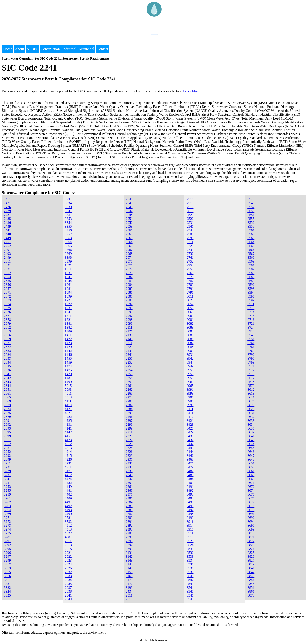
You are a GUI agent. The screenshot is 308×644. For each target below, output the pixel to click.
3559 (251, 226)
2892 (7, 424)
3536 (190, 568)
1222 (68, 304)
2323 (129, 444)
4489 (68, 498)
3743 (251, 335)
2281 (129, 401)
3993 (190, 393)
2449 (7, 238)
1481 (68, 378)
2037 (68, 588)
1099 (68, 296)
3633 (251, 421)
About (20, 49)
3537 (190, 572)
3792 (251, 355)
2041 (68, 595)
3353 (68, 219)
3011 (190, 296)
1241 (68, 312)
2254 (129, 370)
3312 (7, 564)
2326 (129, 452)
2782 (190, 281)
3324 (7, 591)
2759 (190, 269)
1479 (68, 374)
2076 (129, 265)
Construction (50, 49)
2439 (7, 226)
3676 (251, 498)
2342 (129, 479)
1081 (68, 289)
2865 (7, 397)
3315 (7, 572)
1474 (68, 366)
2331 (129, 459)
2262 (129, 390)
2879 (7, 417)
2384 (129, 502)
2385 (129, 506)
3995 (190, 397)
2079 (129, 273)
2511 (129, 595)
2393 (129, 529)
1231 (68, 308)
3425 (190, 428)
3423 (190, 424)
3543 (190, 584)
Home (8, 49)
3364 (68, 242)
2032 (68, 572)
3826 (251, 557)
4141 (68, 428)
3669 (251, 479)
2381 (129, 498)
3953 (190, 374)
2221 (129, 347)
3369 (68, 254)
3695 (251, 525)
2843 (7, 382)
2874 (7, 409)
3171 (129, 580)
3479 (190, 467)
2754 (190, 265)
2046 (129, 207)
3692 (251, 518)
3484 (190, 479)
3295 (7, 549)
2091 (129, 300)
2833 (7, 358)
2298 (129, 424)
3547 (190, 599)
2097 (129, 316)
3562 (251, 234)
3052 (190, 304)
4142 (68, 432)
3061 (190, 312)
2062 (129, 234)
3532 (190, 553)
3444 (190, 452)
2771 (190, 277)
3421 (190, 421)
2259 (129, 382)
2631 (7, 269)
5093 (68, 390)
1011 (68, 269)
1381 (68, 324)
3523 (190, 541)
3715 (251, 316)
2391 (129, 522)
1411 (68, 335)
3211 (7, 463)
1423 (68, 343)
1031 (68, 273)
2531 (190, 223)
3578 (251, 382)
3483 (190, 475)
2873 (7, 405)
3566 (251, 250)
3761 (251, 343)
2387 (129, 514)
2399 (129, 549)
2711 (190, 242)
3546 (190, 595)
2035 (68, 584)
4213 (68, 448)
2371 (129, 494)
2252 (129, 362)
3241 (7, 479)
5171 (68, 471)
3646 (251, 452)
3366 (68, 250)
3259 (7, 494)
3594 (251, 292)
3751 (251, 339)
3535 (190, 564)
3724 (251, 327)
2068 (129, 254)
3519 (190, 537)
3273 (7, 525)
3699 (251, 529)
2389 (129, 518)
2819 (7, 339)
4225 (68, 421)
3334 (68, 203)
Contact (103, 49)
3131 (129, 553)
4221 (68, 413)
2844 (7, 386)
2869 (7, 401)
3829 (251, 564)
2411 (7, 199)
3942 (190, 358)
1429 (68, 347)
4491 (68, 502)
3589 (251, 281)
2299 (129, 428)
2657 (7, 289)
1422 (68, 339)
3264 (7, 510)
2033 (68, 576)
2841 (7, 374)
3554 (251, 215)
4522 (68, 533)
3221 (7, 467)
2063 (129, 238)
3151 (129, 572)
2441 (7, 230)
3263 (7, 506)
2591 (190, 234)
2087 (129, 296)
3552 (251, 207)
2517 (190, 207)
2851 (7, 390)
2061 (129, 230)
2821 (7, 343)
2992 (7, 456)
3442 (190, 444)
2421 (7, 203)
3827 (251, 560)
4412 (68, 475)
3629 (251, 409)
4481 (68, 490)
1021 (68, 265)
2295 (129, 413)
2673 (7, 300)
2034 (68, 580)
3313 (7, 568)
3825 (251, 553)
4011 (68, 393)
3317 (7, 580)
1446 (68, 355)
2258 (129, 378)
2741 (190, 257)
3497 (190, 510)
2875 (7, 413)
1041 (68, 277)
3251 (7, 483)
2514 (190, 199)
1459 (68, 362)
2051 (129, 219)
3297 (7, 557)
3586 (251, 277)
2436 (7, 223)
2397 (129, 545)
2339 (129, 471)
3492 (190, 490)
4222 (68, 417)
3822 (251, 541)
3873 (251, 595)
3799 (251, 362)
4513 (68, 529)
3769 (251, 351)
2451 (7, 242)
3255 (7, 490)
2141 (129, 339)
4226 (68, 459)
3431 (190, 436)
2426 (7, 207)
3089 (190, 351)
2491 (7, 250)
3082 (190, 324)
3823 (251, 545)
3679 (251, 510)
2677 (7, 316)
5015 (68, 386)
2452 (7, 246)
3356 (68, 230)
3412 (190, 417)
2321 (129, 436)
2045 (129, 203)
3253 (7, 487)
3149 (129, 568)
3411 (190, 413)
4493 (68, 510)
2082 (129, 277)
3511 (190, 533)
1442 (68, 351)
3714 (251, 312)
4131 (68, 424)
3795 (251, 358)
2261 (129, 386)
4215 (68, 456)
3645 (251, 448)
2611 (7, 261)
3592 (251, 285)
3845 (251, 584)
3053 (190, 308)
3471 (190, 463)
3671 (251, 483)
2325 (129, 448)
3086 (190, 339)
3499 (190, 518)
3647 (251, 456)
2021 (68, 553)
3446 (190, 456)
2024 (68, 564)
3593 (251, 289)
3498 (190, 514)
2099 (129, 324)
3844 (251, 580)
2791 (190, 289)
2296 (129, 417)
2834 (7, 362)
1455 (68, 358)
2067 (129, 250)
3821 (251, 537)
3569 (251, 261)
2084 (129, 285)
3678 (251, 506)
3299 (7, 560)
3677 (251, 502)
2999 (7, 459)
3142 (129, 557)
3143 (129, 560)
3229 (7, 471)
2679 (7, 324)
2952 (7, 452)
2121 (129, 331)
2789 (190, 285)
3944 (190, 362)
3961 (190, 382)
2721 (190, 246)
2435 (7, 219)
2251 (129, 358)
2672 (7, 296)
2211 (129, 343)
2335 (129, 463)
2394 (129, 533)
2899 (7, 436)
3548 (251, 199)
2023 (68, 560)
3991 (190, 390)
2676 (7, 312)
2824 (7, 355)
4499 (68, 514)
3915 (190, 529)
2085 (129, 289)
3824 (251, 549)
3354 (68, 223)
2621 (7, 265)
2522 (190, 219)
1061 (68, 285)
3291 (7, 541)
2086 (129, 292)
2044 (129, 199)
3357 (68, 234)
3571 (251, 366)
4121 (68, 409)
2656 (7, 285)
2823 (7, 351)
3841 (251, 568)
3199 (129, 588)
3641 (251, 436)
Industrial (69, 49)
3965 (190, 386)
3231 (7, 475)
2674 (7, 304)
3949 (190, 366)
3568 (251, 257)
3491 (190, 487)
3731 (68, 518)
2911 (7, 440)
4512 (68, 525)
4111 (68, 401)
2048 (129, 215)
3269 (7, 514)
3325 (7, 595)
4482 (68, 494)
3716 (251, 320)
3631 (251, 413)
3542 (190, 580)
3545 (190, 591)
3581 (251, 265)
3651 (251, 463)
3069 (190, 316)
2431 (7, 215)
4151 (68, 436)
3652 (251, 467)
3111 (190, 409)
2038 (68, 591)
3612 (251, 390)
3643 (251, 440)
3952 (7, 444)
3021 (190, 300)
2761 (190, 273)
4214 (68, 452)
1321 (68, 320)
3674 (251, 490)
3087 (190, 343)
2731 (190, 250)
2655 (7, 281)
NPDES (32, 49)
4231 (68, 463)
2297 (129, 421)
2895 (7, 432)
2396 (129, 541)
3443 (190, 448)
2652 (7, 273)
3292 (7, 545)
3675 (251, 494)
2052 (129, 223)
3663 (251, 475)
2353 (129, 483)
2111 (129, 327)
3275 (7, 533)
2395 (129, 537)
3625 (251, 405)
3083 (190, 327)
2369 (129, 490)
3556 (251, 223)
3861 (251, 591)
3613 (251, 393)
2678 (7, 320)
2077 (129, 269)
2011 (68, 541)
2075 (129, 261)
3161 (129, 576)
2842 (7, 378)
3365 (68, 246)
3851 (251, 588)
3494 (190, 498)
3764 (251, 347)
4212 (68, 444)
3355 (68, 226)
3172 (129, 584)
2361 (129, 487)
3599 (251, 300)
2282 (129, 405)
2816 (7, 335)
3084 (190, 331)
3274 (7, 529)
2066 (129, 246)
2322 (129, 440)
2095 (129, 308)
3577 (251, 378)
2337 (129, 467)
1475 (68, 370)
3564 (251, 242)
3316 (7, 576)
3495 (190, 502)
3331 (68, 199)
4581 (68, 537)
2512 (129, 599)
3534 (190, 560)
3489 (190, 483)
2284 (129, 409)
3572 (251, 370)
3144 (129, 564)
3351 (68, 215)
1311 (68, 316)
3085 (190, 335)
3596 (251, 296)
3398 (68, 257)
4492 (68, 506)
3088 (190, 347)
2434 (129, 591)
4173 (68, 440)
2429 (7, 211)
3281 (7, 537)
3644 (251, 444)
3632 (251, 417)
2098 (129, 320)
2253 (129, 366)
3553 (251, 211)
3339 (68, 207)
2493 (7, 254)
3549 (251, 203)
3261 (7, 498)
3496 (190, 506)
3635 (251, 428)
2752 (190, 261)
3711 (251, 304)
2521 (190, 215)
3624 (251, 401)
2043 (68, 599)
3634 (251, 424)
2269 (129, 393)
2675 (7, 308)
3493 (190, 494)
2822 (7, 347)
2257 (129, 374)
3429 (190, 432)
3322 (7, 588)
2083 (129, 281)
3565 (251, 246)
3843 (251, 576)
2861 (7, 393)
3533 (190, 557)
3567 (251, 254)
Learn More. (192, 91)
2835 (7, 366)
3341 (68, 211)
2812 (7, 327)
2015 (68, 549)
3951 (190, 370)
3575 (251, 374)
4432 (68, 483)
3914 (190, 525)
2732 (190, 254)
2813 (7, 331)
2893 (7, 428)
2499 (7, 257)
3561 (251, 230)
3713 (251, 308)
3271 (7, 518)
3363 (68, 238)
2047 (129, 211)
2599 (190, 238)
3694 (251, 522)
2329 (129, 456)
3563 (251, 238)
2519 (190, 211)
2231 (129, 351)
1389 (68, 331)
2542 (190, 230)
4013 (68, 397)
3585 (251, 273)
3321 (7, 584)
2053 (129, 226)
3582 (251, 269)
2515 (190, 203)
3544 (190, 588)
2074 (129, 257)
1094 (68, 292)
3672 (251, 487)
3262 (7, 502)
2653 (7, 277)
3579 (251, 386)
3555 (251, 219)
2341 (129, 475)
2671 (7, 292)
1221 (68, 300)
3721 (251, 324)
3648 (251, 459)
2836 (7, 370)
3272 (7, 522)
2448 (7, 234)
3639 (251, 432)
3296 (7, 553)
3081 (190, 320)
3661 (251, 471)
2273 (129, 397)
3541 (190, 576)
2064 (129, 242)
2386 (129, 510)
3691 (251, 514)
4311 (68, 467)
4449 (68, 487)
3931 (190, 355)
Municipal (87, 49)
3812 (251, 533)
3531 (190, 549)
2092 (129, 304)
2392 (129, 525)
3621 (251, 397)
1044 (68, 281)
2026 (68, 568)
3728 (251, 331)
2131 (129, 335)
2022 (68, 557)
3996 (190, 401)
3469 (190, 459)
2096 (129, 312)
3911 (190, 522)
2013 (68, 545)
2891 (7, 421)
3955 (190, 378)
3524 (190, 545)
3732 (68, 522)
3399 (68, 261)
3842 (251, 572)
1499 (68, 382)
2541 (190, 226)
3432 (190, 440)
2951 (7, 448)
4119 (68, 405)
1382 (68, 327)
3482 (190, 471)
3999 (190, 405)
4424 (68, 479)
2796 (190, 292)
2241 (129, 355)
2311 (129, 432)
